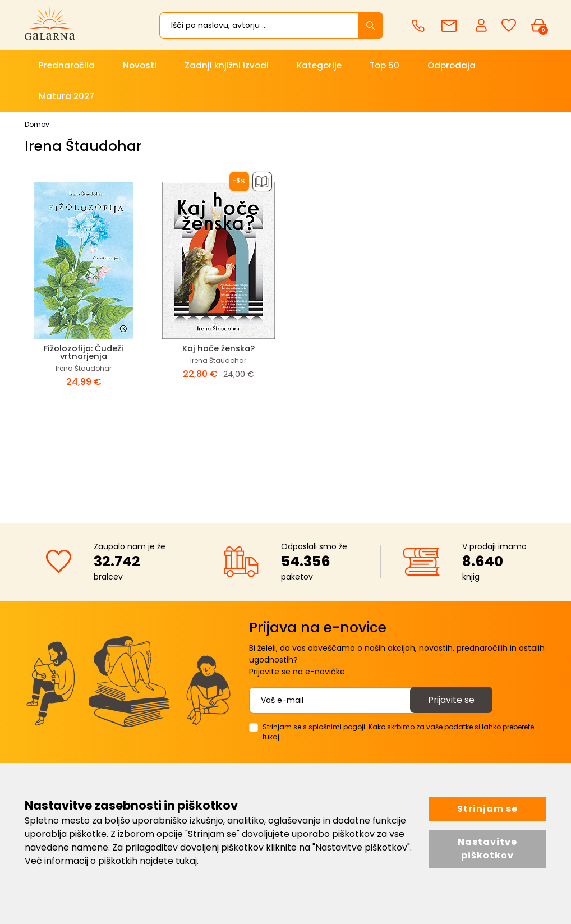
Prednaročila (67, 65)
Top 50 (384, 65)
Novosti (140, 65)
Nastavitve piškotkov (487, 849)
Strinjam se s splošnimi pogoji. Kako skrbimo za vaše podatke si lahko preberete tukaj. (398, 732)
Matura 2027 (66, 96)
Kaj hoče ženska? (218, 348)
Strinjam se (487, 809)
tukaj (186, 861)
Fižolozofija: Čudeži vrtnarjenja (84, 352)
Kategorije (319, 65)
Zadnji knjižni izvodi (227, 65)
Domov (37, 124)
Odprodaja (452, 65)
